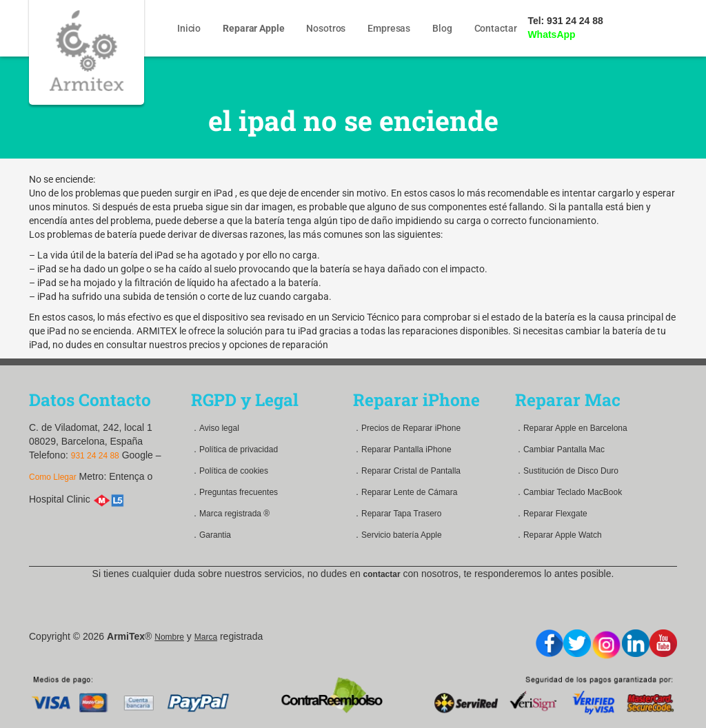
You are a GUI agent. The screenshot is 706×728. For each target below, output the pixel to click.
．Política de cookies (230, 471)
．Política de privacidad (234, 449)
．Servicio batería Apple (397, 535)
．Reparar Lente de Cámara (405, 492)
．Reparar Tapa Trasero (397, 514)
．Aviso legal (215, 428)
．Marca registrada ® (230, 514)
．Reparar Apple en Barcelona (571, 428)
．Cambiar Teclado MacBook (568, 492)
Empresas (390, 28)
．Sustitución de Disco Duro (567, 471)
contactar (382, 574)
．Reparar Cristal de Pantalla (407, 471)
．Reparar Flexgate (551, 514)
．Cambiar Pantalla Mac (560, 449)
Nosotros (326, 28)
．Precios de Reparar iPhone (407, 428)
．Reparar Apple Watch (558, 535)
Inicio (190, 28)
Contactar (496, 28)
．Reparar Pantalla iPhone (402, 449)
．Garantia (211, 535)
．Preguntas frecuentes (234, 492)
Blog (443, 28)
